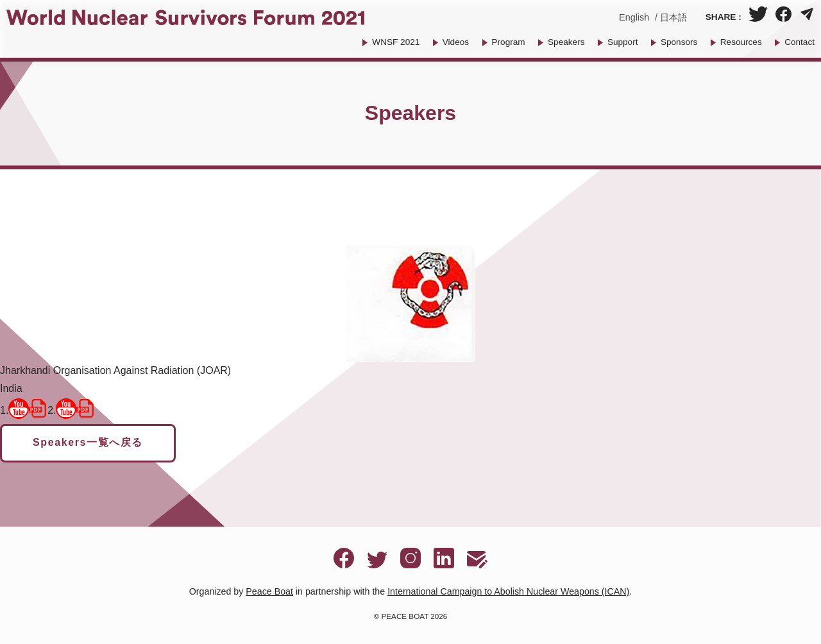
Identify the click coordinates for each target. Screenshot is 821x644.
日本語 (673, 17)
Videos (456, 42)
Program (509, 42)
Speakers (566, 42)
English (634, 17)
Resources (741, 42)
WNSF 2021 (396, 42)
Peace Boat (269, 591)
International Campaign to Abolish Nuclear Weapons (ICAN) (508, 591)
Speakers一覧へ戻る (88, 442)
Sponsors (679, 42)
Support (623, 42)
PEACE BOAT (405, 616)
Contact (800, 42)
